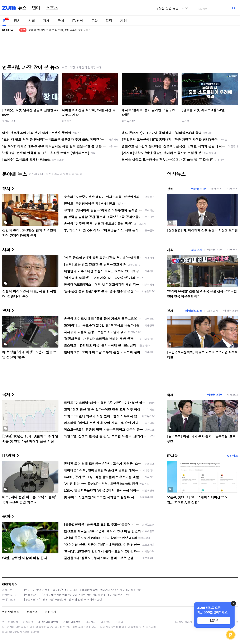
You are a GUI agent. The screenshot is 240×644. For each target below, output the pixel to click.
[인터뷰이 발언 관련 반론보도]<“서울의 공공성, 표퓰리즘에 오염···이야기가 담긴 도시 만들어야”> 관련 (83, 590)
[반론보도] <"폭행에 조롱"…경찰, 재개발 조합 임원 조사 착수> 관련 (63, 599)
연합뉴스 (216, 189)
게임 (124, 21)
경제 (46, 21)
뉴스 (22, 8)
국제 (61, 21)
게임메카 (67, 121)
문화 (94, 21)
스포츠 (52, 8)
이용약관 (28, 622)
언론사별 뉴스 (11, 612)
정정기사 (8, 584)
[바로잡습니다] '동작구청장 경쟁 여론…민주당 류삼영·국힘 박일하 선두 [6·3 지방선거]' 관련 (77, 595)
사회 (32, 21)
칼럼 (109, 21)
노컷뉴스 (232, 189)
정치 (17, 21)
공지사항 (91, 622)
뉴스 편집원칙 (10, 622)
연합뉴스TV (128, 121)
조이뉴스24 (9, 121)
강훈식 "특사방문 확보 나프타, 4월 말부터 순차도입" (59, 30)
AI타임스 (232, 456)
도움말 (119, 622)
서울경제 (197, 250)
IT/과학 (78, 21)
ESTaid (8, 632)
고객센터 (106, 622)
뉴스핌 (185, 121)
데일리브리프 (194, 311)
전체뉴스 (32, 612)
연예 (36, 8)
